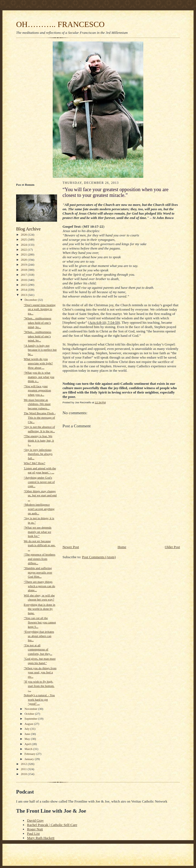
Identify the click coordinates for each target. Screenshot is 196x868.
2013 (24, 295)
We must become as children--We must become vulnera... (37, 404)
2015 (24, 285)
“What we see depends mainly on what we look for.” (38, 532)
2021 (24, 254)
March (29, 749)
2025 (24, 239)
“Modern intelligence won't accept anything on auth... (39, 509)
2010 (24, 774)
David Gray (35, 820)
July (27, 729)
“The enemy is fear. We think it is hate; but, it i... (39, 440)
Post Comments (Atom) (99, 557)
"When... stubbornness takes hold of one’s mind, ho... (38, 322)
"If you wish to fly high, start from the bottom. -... (39, 686)
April (28, 744)
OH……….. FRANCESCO (60, 24)
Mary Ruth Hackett (41, 838)
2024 (24, 245)
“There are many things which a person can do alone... (39, 586)
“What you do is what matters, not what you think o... (39, 377)
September (32, 719)
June (28, 734)
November (31, 709)
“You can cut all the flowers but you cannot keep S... (40, 622)
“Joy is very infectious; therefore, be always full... (38, 454)
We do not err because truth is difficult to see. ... (40, 545)
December (31, 300)
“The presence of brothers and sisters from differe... (40, 559)
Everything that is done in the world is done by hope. (39, 609)
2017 (24, 275)
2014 (24, 290)
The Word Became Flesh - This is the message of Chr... (40, 417)
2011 (24, 769)
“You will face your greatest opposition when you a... (37, 390)
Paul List (33, 834)
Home (122, 547)
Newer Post (71, 547)
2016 (24, 280)
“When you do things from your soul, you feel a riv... (40, 672)
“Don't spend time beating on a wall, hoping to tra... (40, 309)
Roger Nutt (35, 829)
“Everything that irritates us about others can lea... (39, 636)
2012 (24, 764)
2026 (24, 235)
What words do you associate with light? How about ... (38, 363)
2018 (24, 270)
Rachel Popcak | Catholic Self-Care (52, 825)
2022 (24, 250)
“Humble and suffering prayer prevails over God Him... (38, 572)
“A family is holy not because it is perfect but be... (40, 350)
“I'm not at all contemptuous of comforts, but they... (38, 649)
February (30, 754)
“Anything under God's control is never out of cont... (39, 482)
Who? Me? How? (35, 463)
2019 (24, 265)
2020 (24, 260)
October (30, 714)
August (29, 724)
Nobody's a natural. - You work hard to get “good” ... (39, 699)
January (30, 759)
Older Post (172, 547)
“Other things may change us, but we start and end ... (40, 495)
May (28, 739)
